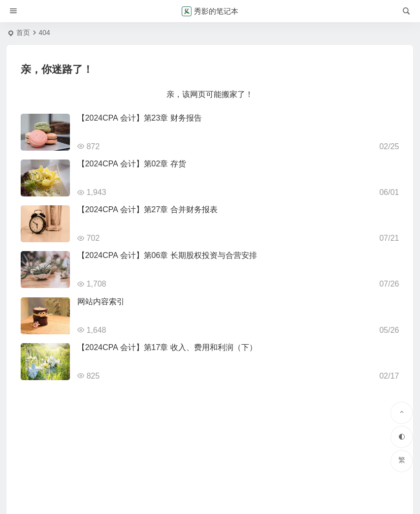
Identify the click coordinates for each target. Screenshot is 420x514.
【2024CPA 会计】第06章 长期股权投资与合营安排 (167, 255)
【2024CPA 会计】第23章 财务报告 (140, 118)
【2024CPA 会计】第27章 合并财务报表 (147, 209)
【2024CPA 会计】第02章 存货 (132, 164)
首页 (23, 32)
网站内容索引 (101, 302)
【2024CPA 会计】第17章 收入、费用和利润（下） (167, 347)
